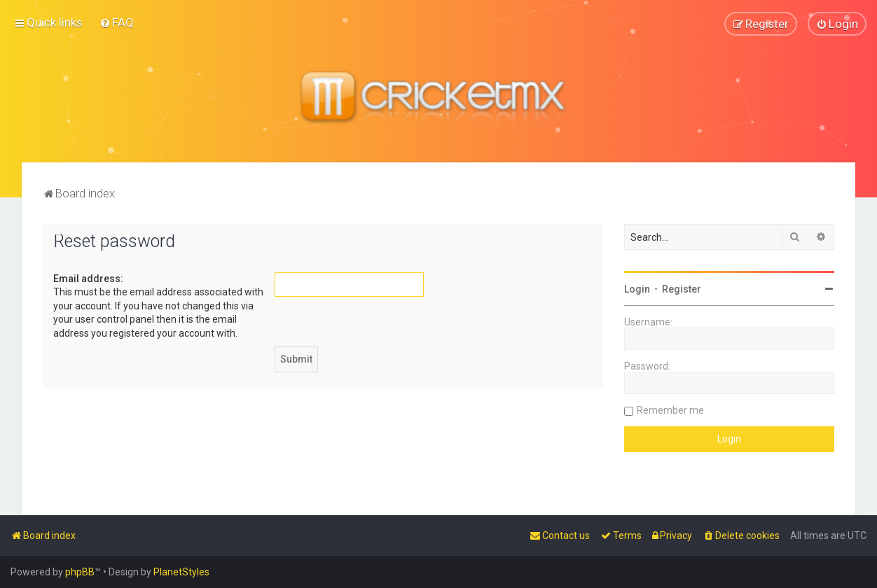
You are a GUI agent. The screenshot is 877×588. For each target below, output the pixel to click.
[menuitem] (117, 22)
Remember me (670, 410)
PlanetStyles (181, 572)
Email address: (88, 279)
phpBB (80, 572)
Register (682, 289)
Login (637, 289)
